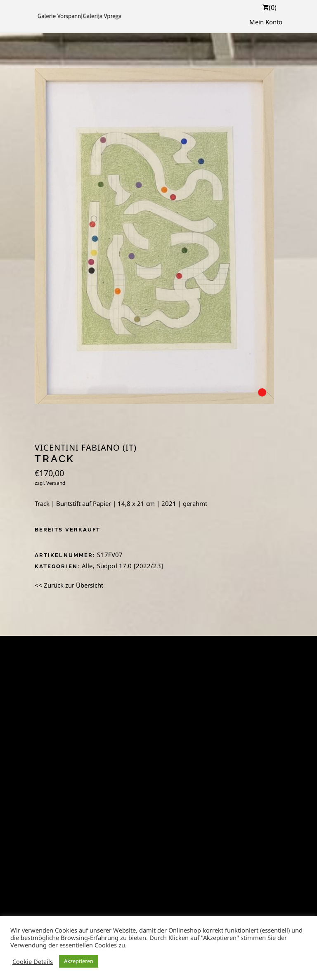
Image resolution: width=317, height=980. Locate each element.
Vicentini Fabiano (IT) (86, 448)
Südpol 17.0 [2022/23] (130, 566)
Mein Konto (266, 22)
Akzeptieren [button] (79, 961)
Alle (87, 566)
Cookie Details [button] (33, 961)
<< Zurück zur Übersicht (69, 585)
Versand (56, 483)
